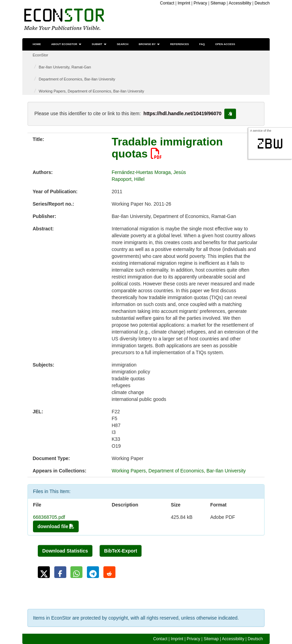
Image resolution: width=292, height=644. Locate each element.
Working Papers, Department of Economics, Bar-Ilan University (92, 91)
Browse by (149, 44)
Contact (167, 3)
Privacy (200, 3)
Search (123, 44)
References (179, 44)
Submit (99, 44)
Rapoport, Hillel (128, 179)
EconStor (40, 55)
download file (56, 526)
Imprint (184, 3)
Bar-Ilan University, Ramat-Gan (65, 67)
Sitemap (218, 3)
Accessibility (240, 3)
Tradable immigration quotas (167, 148)
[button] (44, 572)
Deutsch (262, 3)
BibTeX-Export (121, 551)
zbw (270, 144)
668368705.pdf (49, 517)
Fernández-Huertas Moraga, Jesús (149, 172)
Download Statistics (65, 551)
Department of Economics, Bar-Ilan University (77, 79)
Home (37, 44)
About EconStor (66, 44)
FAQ (202, 44)
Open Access (225, 44)
